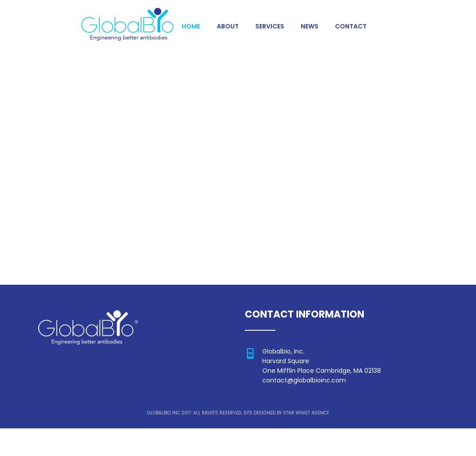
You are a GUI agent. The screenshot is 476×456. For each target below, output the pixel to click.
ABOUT (227, 27)
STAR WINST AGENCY (306, 414)
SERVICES (269, 27)
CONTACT (350, 27)
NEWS (309, 27)
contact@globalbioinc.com (304, 381)
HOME (191, 27)
